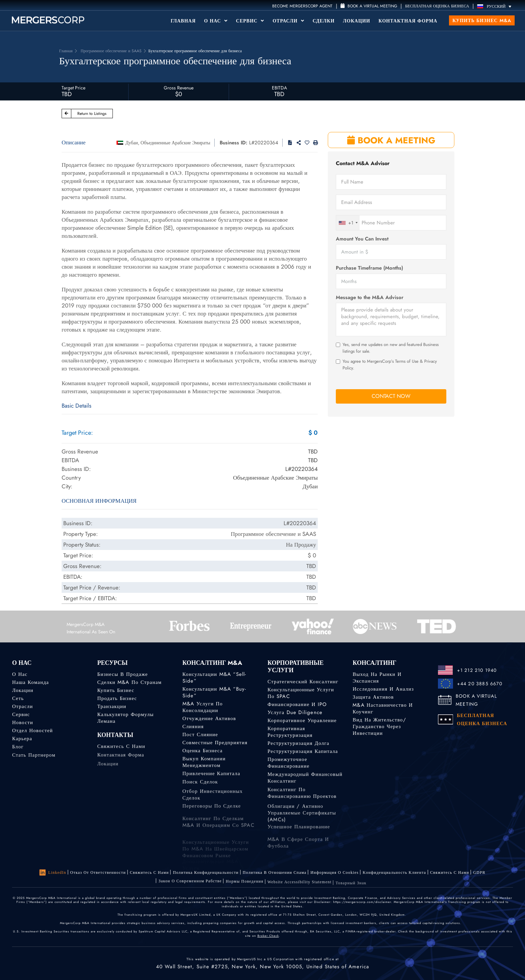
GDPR (479, 874)
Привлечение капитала (211, 776)
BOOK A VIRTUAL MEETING (476, 700)
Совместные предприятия (215, 743)
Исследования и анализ (383, 689)
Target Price (73, 88)
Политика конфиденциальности (206, 872)
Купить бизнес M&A (482, 20)
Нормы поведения (244, 886)
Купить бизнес (116, 690)
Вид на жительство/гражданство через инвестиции (379, 726)
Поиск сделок (200, 786)
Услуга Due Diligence (295, 712)
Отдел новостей (32, 731)
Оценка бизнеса (203, 751)
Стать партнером (34, 759)
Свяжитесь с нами (121, 751)
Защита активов (373, 697)
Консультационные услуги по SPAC (301, 693)
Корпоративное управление (302, 720)
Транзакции (112, 706)
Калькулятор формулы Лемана (125, 718)
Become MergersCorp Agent (302, 6)
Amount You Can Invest (362, 239)
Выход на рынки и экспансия (377, 678)
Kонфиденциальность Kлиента (394, 873)
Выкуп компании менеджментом (204, 765)
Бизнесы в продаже (122, 674)
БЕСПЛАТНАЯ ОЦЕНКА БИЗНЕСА (437, 6)
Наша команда (30, 682)
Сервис (250, 21)
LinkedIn (53, 872)
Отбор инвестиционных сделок (213, 805)
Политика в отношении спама (275, 872)
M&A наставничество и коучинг (383, 708)
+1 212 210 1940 (477, 670)
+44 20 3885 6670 (480, 684)
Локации (356, 21)
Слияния (193, 726)
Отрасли (288, 21)
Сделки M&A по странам (129, 682)
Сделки (324, 21)
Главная (183, 21)
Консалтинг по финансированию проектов (302, 801)
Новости (23, 722)
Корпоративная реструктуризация (290, 732)
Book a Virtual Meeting (369, 6)
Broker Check (268, 936)
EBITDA (279, 88)
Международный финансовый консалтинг (305, 783)
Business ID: (234, 143)
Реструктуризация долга (298, 743)
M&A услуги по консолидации (203, 707)
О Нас (216, 21)
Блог (18, 749)
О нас (20, 674)
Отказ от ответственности (98, 872)
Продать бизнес (117, 698)
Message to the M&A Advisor (370, 298)
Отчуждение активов (209, 718)
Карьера (22, 740)
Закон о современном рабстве (190, 884)
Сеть (18, 698)
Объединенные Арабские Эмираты (175, 143)
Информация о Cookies (334, 872)
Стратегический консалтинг (303, 682)
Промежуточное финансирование (288, 765)
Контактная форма (408, 21)
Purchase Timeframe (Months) (369, 268)
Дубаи (132, 143)
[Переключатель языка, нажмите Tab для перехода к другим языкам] (496, 6)
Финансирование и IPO (297, 704)
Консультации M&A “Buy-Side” (214, 692)
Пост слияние (200, 734)
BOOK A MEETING (391, 140)
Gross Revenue (179, 88)
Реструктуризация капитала (303, 752)
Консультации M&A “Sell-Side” (214, 678)
